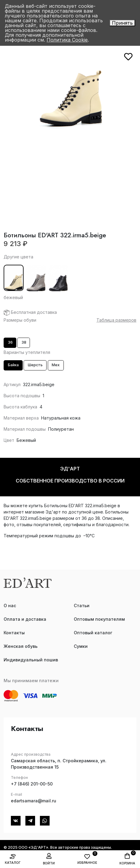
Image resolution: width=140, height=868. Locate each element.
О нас (10, 606)
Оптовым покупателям (99, 619)
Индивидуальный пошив (31, 660)
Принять (122, 23)
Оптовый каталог (93, 633)
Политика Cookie (67, 40)
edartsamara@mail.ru (34, 801)
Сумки (81, 646)
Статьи (82, 606)
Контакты (14, 633)
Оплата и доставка (25, 619)
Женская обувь (21, 646)
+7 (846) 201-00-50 (32, 784)
